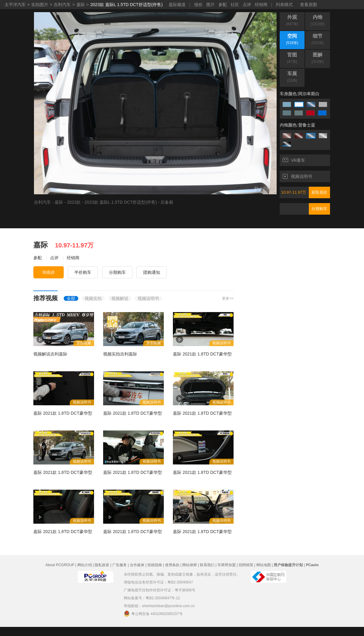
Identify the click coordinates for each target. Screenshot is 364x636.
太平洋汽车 (15, 5)
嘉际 (81, 5)
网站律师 (190, 565)
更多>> (228, 298)
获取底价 (319, 192)
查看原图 (308, 5)
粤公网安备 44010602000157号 (153, 614)
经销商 (261, 5)
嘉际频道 (177, 5)
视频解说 (120, 298)
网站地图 (264, 565)
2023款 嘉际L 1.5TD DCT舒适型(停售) (126, 5)
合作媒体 (137, 565)
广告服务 (120, 565)
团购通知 (152, 272)
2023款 (74, 202)
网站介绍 (85, 565)
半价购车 (83, 272)
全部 (71, 298)
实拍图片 (40, 5)
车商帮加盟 (227, 565)
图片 (211, 5)
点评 (247, 5)
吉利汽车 (62, 5)
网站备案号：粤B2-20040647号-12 (152, 598)
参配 (223, 5)
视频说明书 (297, 176)
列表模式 (284, 5)
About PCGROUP (60, 565)
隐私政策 (102, 565)
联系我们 (207, 565)
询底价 (49, 272)
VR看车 (294, 160)
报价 (198, 5)
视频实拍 (93, 298)
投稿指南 (155, 565)
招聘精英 (246, 565)
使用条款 (172, 565)
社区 (235, 5)
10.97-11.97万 (294, 192)
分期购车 (319, 209)
